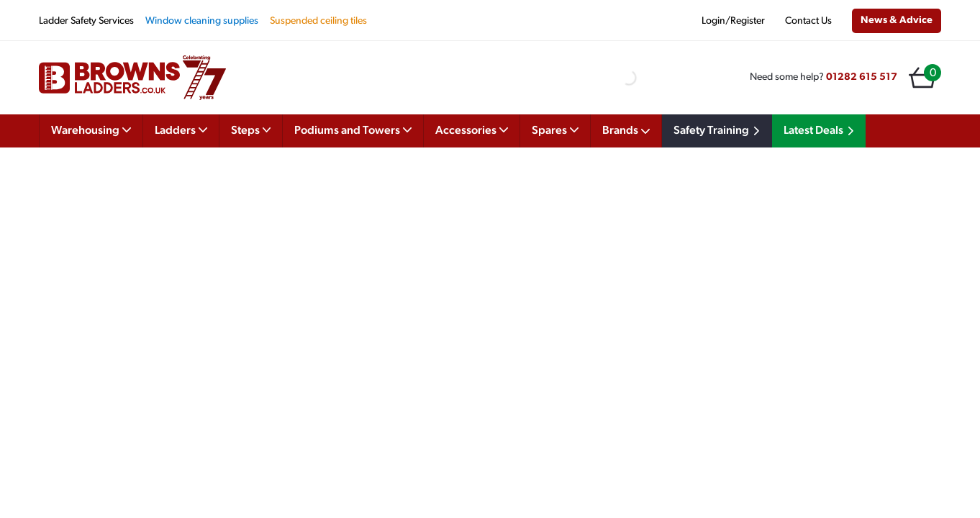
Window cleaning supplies (202, 21)
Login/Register (733, 21)
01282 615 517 (862, 77)
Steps (251, 129)
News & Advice (897, 21)
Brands (626, 131)
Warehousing (91, 129)
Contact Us (808, 21)
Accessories (472, 129)
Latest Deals (821, 131)
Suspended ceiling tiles (318, 21)
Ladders (181, 129)
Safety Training (719, 131)
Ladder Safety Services (86, 21)
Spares (555, 129)
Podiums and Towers (353, 129)
